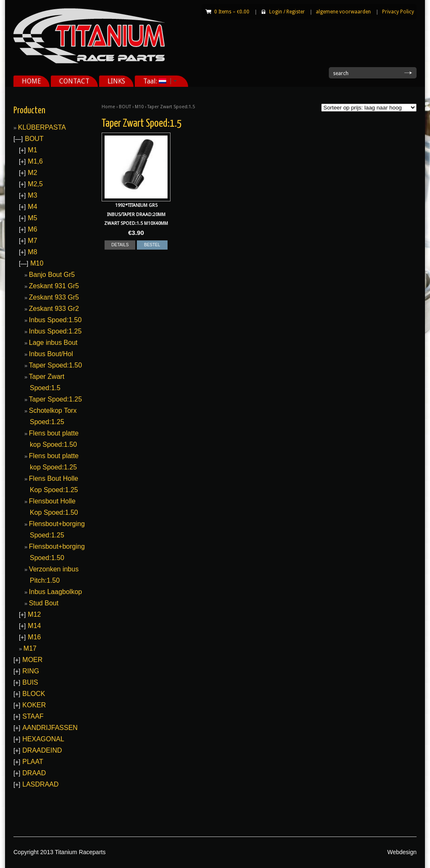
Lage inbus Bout (53, 343)
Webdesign (402, 852)
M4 (32, 207)
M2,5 (35, 184)
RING (31, 671)
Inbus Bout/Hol (51, 354)
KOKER (34, 705)
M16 (34, 637)
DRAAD (34, 773)
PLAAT (33, 762)
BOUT (125, 107)
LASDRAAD (40, 784)
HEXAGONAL (43, 739)
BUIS (30, 682)
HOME (31, 81)
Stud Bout (44, 603)
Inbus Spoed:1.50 (55, 320)
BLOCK (34, 694)
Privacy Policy (398, 12)
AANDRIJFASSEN (50, 728)
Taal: (157, 81)
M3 (32, 195)
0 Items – (232, 12)
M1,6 (35, 161)
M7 (32, 241)
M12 (34, 614)
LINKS (116, 81)
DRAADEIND (42, 750)
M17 (30, 648)
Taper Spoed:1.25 (55, 399)
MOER (32, 660)
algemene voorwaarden (343, 12)
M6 (32, 229)
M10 (139, 107)
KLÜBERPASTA (42, 127)
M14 (34, 626)
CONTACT (74, 81)
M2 (32, 173)
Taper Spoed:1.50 (55, 365)
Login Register (287, 12)
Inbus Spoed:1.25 (55, 331)
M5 (32, 218)
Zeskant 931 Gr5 (54, 286)
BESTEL (152, 245)
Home (108, 107)
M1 (32, 150)
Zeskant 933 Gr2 (54, 309)
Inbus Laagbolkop (55, 592)
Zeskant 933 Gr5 (54, 297)
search (341, 73)
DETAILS (120, 245)
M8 (32, 252)
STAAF (33, 716)
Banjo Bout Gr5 (52, 275)
